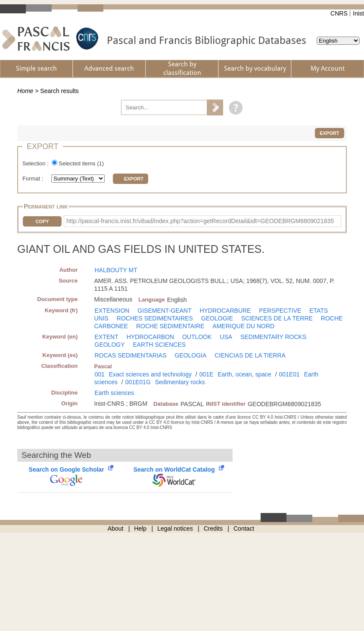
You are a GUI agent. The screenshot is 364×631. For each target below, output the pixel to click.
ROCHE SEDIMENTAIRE (170, 326)
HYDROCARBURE (225, 311)
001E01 (289, 374)
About (116, 528)
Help (140, 528)
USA (226, 337)
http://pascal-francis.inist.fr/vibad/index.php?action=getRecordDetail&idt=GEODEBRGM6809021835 (200, 221)
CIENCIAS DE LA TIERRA (250, 355)
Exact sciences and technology (150, 374)
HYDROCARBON (150, 337)
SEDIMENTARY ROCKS (273, 337)
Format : (34, 179)
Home (25, 91)
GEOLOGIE (217, 318)
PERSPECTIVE (280, 311)
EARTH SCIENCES (159, 345)
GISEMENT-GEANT (164, 311)
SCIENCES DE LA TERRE (277, 318)
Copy (42, 221)
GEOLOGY (110, 345)
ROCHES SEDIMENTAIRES (155, 318)
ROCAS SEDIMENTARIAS (131, 355)
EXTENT (107, 337)
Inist (358, 13)
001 (100, 374)
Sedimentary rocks (180, 382)
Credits (213, 528)
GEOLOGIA (190, 355)
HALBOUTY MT (116, 270)
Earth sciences (115, 393)
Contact (244, 528)
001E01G (138, 382)
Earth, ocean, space (244, 374)
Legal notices (175, 528)
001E (207, 374)
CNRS (339, 13)
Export (329, 133)
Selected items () (81, 163)
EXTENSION (112, 311)
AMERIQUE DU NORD (243, 326)
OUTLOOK (197, 337)
